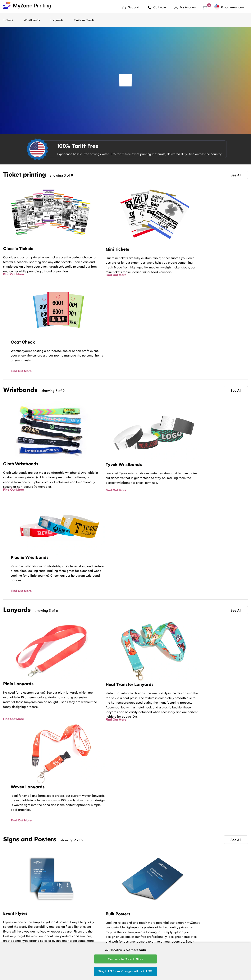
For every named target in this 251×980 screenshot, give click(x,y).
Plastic (120, 932)
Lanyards (57, 20)
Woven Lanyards (162, 921)
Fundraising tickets (93, 932)
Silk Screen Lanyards (164, 932)
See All (236, 175)
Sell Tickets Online (92, 938)
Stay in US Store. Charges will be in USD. (125, 971)
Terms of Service (56, 932)
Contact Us (126, 886)
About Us (51, 927)
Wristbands (32, 20)
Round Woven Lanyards (160, 940)
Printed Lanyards (162, 927)
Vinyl (118, 938)
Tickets (8, 20)
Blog (48, 921)
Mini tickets (88, 927)
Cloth (119, 921)
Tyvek (119, 927)
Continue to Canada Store (126, 959)
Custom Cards (84, 20)
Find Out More (13, 274)
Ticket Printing (90, 921)
